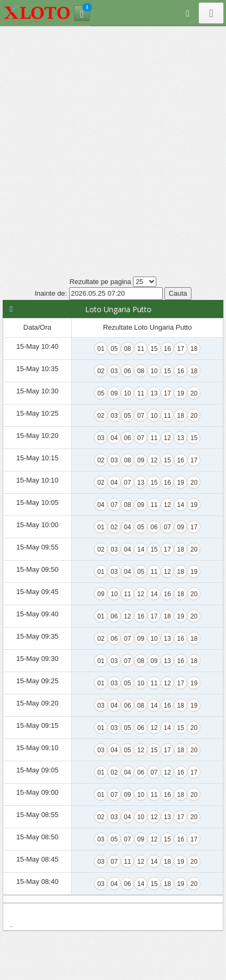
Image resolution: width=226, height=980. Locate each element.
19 (181, 393)
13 (154, 393)
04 (114, 438)
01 (101, 349)
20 (194, 393)
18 (194, 349)
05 (114, 349)
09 (114, 393)
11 (141, 349)
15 (154, 349)
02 (101, 371)
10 (154, 371)
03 (114, 371)
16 (167, 349)
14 (181, 505)
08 (127, 349)
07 (141, 416)
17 (181, 349)
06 (127, 371)
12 (167, 438)
